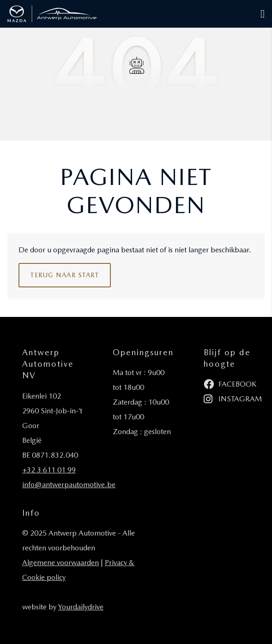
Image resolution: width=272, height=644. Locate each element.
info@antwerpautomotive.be (69, 485)
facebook (230, 385)
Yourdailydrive (81, 607)
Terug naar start (65, 275)
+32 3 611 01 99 (49, 470)
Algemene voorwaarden (60, 563)
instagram (233, 399)
